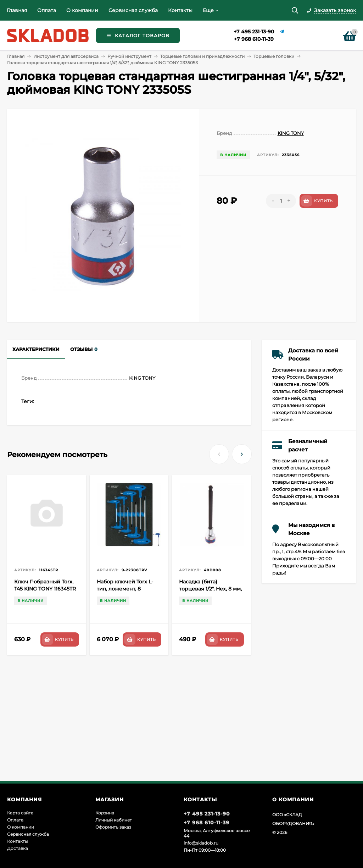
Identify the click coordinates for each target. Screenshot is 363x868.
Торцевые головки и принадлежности (202, 56)
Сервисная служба (133, 10)
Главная (17, 10)
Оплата (47, 10)
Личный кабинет (114, 820)
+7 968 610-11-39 (254, 39)
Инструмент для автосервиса (66, 56)
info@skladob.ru (201, 843)
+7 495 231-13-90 (254, 32)
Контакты (180, 10)
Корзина (105, 813)
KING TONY (291, 133)
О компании (82, 10)
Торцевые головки (274, 56)
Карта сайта (20, 813)
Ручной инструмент (129, 56)
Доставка (18, 848)
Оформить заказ (113, 827)
